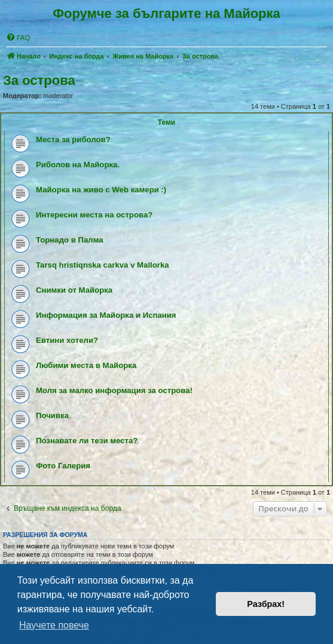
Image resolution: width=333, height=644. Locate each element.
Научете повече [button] (54, 625)
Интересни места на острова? (94, 215)
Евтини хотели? (67, 340)
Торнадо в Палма (70, 240)
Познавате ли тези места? (87, 441)
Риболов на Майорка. (78, 165)
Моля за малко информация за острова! (114, 390)
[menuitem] (18, 38)
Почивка (52, 415)
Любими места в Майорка (86, 365)
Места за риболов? (73, 139)
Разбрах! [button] (266, 604)
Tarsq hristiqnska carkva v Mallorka (103, 265)
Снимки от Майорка (74, 290)
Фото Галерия (63, 466)
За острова (39, 80)
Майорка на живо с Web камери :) (101, 190)
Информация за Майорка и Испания (106, 315)
